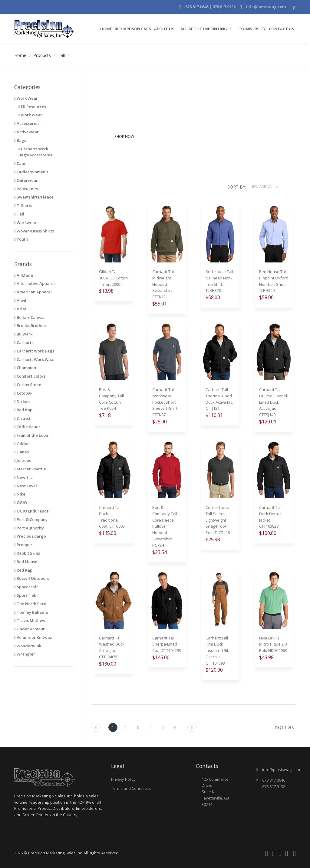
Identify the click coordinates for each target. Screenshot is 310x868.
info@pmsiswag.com (266, 7)
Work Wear (30, 115)
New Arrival (262, 187)
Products (42, 55)
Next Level (26, 486)
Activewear (26, 132)
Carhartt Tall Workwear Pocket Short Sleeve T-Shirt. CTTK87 (165, 402)
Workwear (25, 222)
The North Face (30, 604)
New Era (23, 477)
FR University (252, 29)
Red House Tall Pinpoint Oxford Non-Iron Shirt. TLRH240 (274, 281)
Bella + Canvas (29, 317)
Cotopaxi (24, 393)
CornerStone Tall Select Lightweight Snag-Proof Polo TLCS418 (218, 520)
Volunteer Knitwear (34, 637)
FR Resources (32, 107)
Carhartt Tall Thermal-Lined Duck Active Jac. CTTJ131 (219, 399)
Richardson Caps (133, 29)
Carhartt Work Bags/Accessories (35, 152)
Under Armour (30, 629)
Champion (25, 368)
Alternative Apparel (35, 283)
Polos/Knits (26, 189)
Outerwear (26, 180)
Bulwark (23, 334)
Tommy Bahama (31, 612)
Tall (61, 55)
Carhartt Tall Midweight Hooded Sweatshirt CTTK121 (163, 284)
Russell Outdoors (32, 578)
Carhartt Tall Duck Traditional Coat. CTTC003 (112, 517)
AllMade (24, 275)
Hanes (21, 452)
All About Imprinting (204, 29)
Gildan (22, 444)
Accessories (27, 123)
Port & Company (31, 519)
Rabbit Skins (27, 553)
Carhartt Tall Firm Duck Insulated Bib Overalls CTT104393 (218, 651)
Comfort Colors (30, 376)
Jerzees (23, 460)
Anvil (20, 300)
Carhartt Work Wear (35, 359)
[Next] (96, 727)
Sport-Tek (25, 595)
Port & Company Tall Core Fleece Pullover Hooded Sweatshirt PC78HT (165, 526)
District (22, 418)
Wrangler (25, 654)
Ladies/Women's (31, 172)
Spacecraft (26, 587)
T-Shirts (23, 205)
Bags (20, 140)
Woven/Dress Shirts (34, 231)
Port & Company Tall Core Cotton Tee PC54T (111, 399)
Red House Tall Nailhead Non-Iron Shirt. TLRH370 (219, 281)
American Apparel (33, 292)
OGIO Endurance (31, 511)
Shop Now (124, 137)
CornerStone (28, 385)
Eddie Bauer (27, 427)
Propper (23, 545)
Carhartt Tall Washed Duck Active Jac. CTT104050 (112, 647)
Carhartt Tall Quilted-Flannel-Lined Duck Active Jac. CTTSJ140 (274, 402)
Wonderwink (28, 646)
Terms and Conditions (131, 788)
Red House (26, 562)
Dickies (22, 402)
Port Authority (29, 528)
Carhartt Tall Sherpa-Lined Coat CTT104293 (167, 644)
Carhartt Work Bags (34, 351)
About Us (164, 29)
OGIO (21, 502)
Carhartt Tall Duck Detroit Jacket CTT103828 (270, 517)
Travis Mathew (30, 620)
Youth (21, 239)
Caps (20, 163)
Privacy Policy (123, 779)
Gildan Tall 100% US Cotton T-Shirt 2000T (113, 278)
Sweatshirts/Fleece (34, 197)
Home (106, 29)
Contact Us (282, 29)
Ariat (20, 309)
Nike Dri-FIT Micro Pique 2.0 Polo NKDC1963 (273, 644)
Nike (20, 494)
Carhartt (24, 342)
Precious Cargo (30, 536)
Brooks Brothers (31, 326)
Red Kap (23, 410)
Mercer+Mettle (30, 469)
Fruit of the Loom (32, 435)
